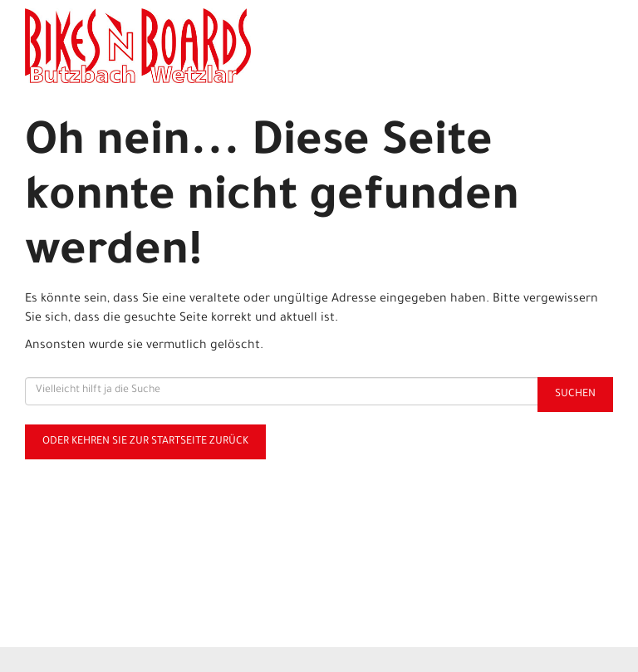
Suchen (575, 395)
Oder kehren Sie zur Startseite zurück (145, 442)
